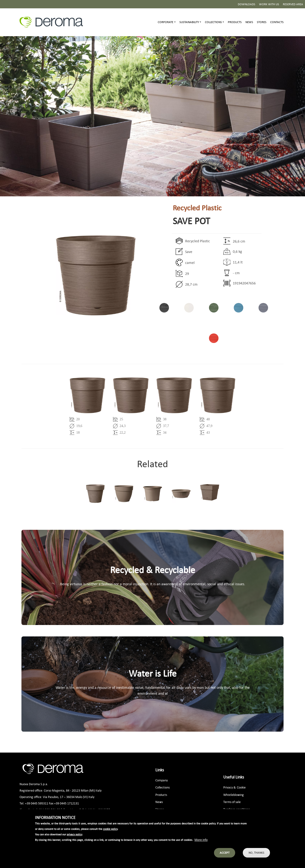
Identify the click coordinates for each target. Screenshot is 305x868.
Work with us (269, 4)
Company (162, 780)
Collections (163, 787)
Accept (225, 854)
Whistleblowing (234, 795)
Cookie (241, 787)
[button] (79, 275)
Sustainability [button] (189, 22)
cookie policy (110, 831)
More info (201, 841)
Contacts (277, 22)
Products (235, 22)
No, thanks (256, 854)
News (249, 22)
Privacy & (230, 787)
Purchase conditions (236, 809)
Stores (262, 22)
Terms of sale (232, 802)
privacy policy (74, 836)
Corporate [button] (165, 22)
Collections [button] (213, 22)
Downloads (247, 4)
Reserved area (293, 4)
